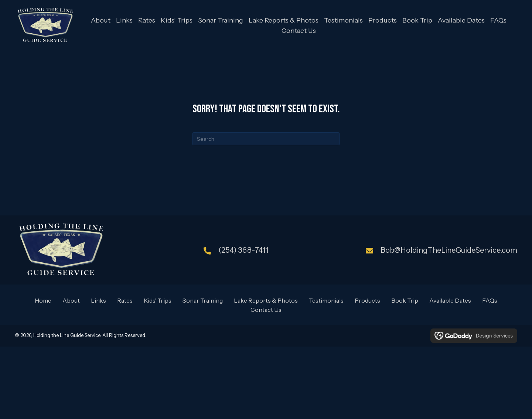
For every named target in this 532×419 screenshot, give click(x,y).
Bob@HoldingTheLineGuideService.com (449, 250)
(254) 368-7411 (243, 250)
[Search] (266, 139)
